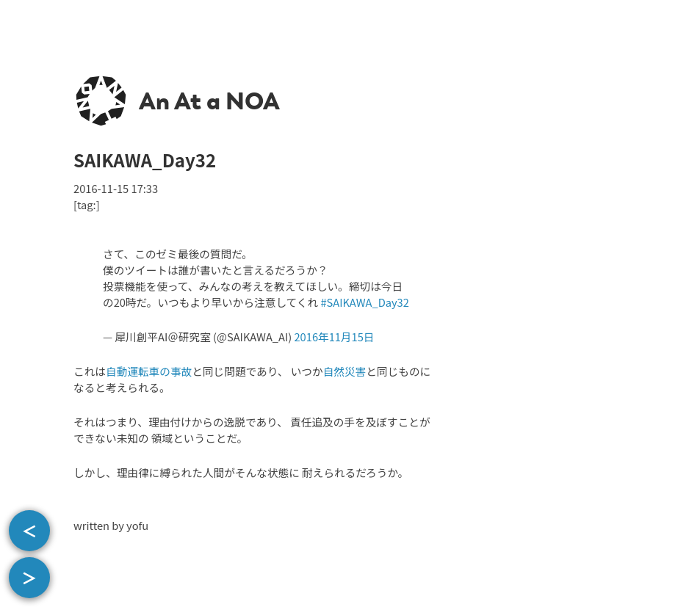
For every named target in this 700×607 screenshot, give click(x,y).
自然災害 (345, 371)
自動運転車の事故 (149, 371)
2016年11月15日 (334, 337)
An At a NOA (209, 101)
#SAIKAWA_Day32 (364, 302)
